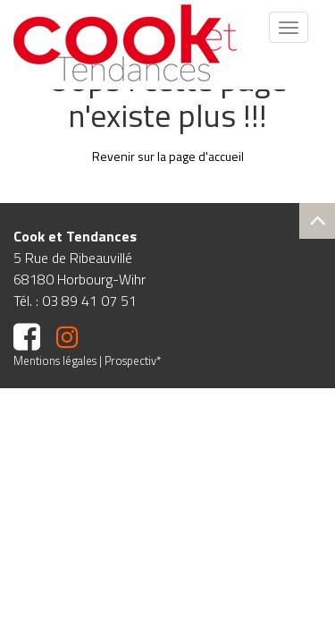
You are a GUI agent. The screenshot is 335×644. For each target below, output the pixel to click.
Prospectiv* (133, 360)
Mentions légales (55, 360)
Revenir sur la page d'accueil (168, 156)
